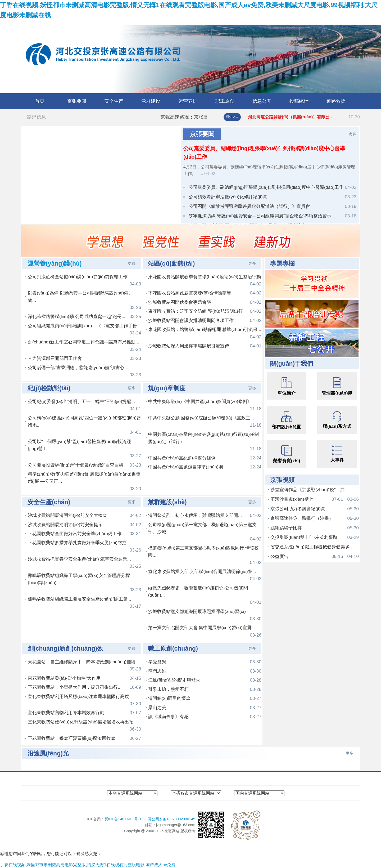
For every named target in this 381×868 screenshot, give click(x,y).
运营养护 (188, 101)
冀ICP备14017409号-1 (124, 819)
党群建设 (151, 101)
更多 (352, 134)
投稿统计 (299, 101)
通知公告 (232, 117)
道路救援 (336, 101)
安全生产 (114, 101)
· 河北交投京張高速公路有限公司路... (303, 117)
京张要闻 (77, 101)
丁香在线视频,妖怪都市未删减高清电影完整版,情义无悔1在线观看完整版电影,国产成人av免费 (88, 865)
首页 (40, 101)
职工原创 (225, 101)
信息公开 (262, 101)
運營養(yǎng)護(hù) (55, 263)
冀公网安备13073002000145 (172, 819)
